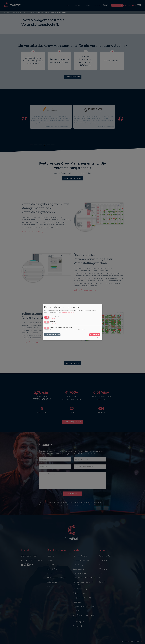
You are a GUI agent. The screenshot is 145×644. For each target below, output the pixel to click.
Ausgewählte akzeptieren (52, 335)
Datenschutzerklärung (68, 312)
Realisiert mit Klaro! (95, 338)
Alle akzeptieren (95, 335)
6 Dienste (53, 323)
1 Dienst (53, 319)
